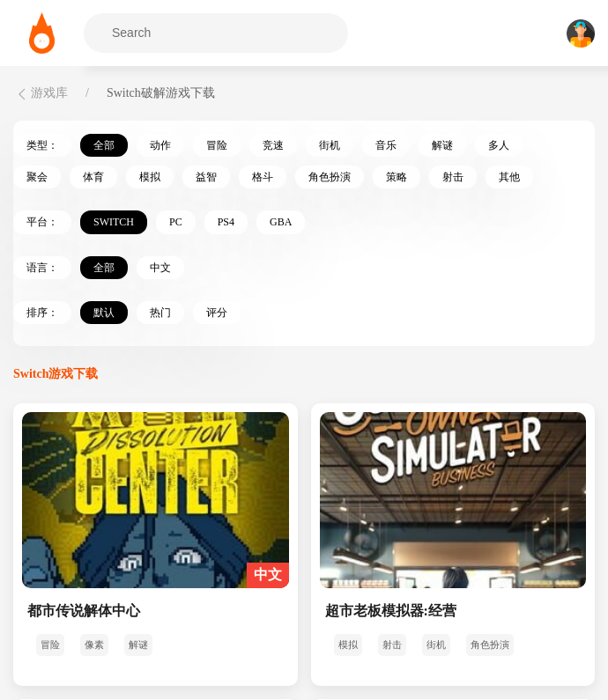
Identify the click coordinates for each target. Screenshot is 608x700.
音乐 (386, 145)
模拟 (150, 177)
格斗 (263, 177)
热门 (160, 313)
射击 (453, 177)
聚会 (37, 177)
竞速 (273, 145)
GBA (281, 222)
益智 (206, 177)
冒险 (217, 145)
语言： (42, 268)
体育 (93, 177)
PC (176, 222)
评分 (217, 313)
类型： (42, 145)
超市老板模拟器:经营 (391, 611)
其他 (509, 177)
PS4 (226, 222)
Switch (114, 222)
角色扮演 (330, 177)
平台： (42, 222)
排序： (42, 313)
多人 (499, 145)
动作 (160, 145)
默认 (104, 313)
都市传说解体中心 (84, 611)
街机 (330, 145)
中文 (160, 268)
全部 (104, 145)
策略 (397, 177)
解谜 (442, 145)
